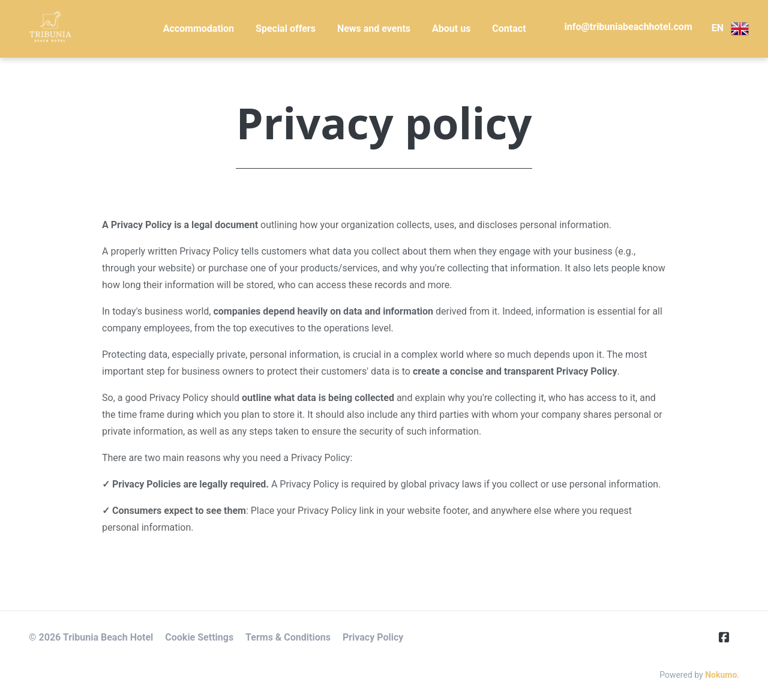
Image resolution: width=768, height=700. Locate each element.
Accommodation (199, 29)
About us (451, 29)
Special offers (286, 29)
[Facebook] (729, 638)
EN (730, 29)
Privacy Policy (373, 637)
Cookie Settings (199, 637)
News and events (374, 29)
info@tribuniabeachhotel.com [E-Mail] (628, 27)
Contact (509, 29)
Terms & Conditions (288, 637)
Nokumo (721, 675)
